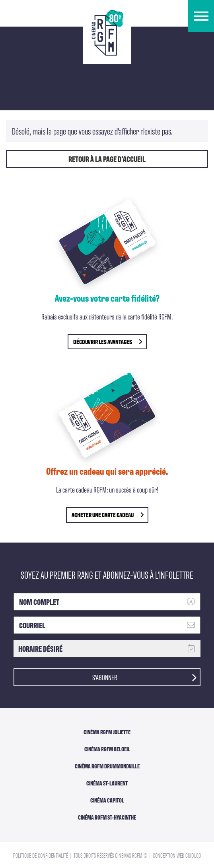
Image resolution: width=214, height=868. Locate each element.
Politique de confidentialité (41, 855)
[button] (201, 16)
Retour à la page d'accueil (107, 159)
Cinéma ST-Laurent (107, 783)
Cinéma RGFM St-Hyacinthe (107, 817)
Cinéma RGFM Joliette (107, 732)
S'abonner (144, 677)
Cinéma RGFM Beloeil (107, 749)
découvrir (108, 342)
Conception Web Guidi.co (177, 855)
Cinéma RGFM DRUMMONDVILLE (107, 766)
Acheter (108, 515)
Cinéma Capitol (107, 800)
